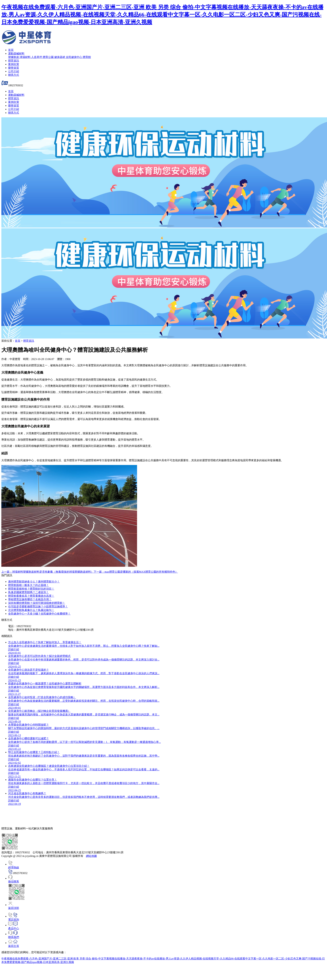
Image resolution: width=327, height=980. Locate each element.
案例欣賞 (14, 64)
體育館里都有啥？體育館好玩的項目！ (31, 589)
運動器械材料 (16, 54)
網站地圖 (91, 856)
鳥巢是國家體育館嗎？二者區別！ (28, 592)
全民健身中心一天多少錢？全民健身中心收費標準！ (39, 614)
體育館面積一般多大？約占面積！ (28, 585)
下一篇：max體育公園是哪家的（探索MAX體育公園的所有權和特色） (136, 572)
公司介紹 (14, 71)
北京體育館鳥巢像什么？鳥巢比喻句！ (31, 610)
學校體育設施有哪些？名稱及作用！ (30, 599)
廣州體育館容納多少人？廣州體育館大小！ (34, 582)
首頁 (11, 50)
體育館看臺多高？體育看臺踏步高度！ (31, 596)
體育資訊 (14, 61)
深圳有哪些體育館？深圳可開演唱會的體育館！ (37, 603)
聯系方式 (14, 75)
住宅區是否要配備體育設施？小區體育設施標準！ (38, 607)
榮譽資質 (14, 68)
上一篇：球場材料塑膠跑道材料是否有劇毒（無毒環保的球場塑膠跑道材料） (47, 572)
